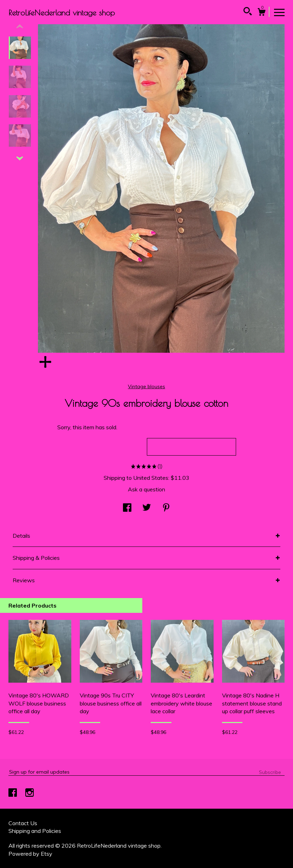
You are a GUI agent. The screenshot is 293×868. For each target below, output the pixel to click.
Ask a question (146, 489)
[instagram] (30, 793)
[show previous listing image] (20, 27)
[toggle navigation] (279, 12)
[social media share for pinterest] (166, 508)
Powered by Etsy (30, 854)
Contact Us (23, 823)
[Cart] (261, 13)
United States (151, 478)
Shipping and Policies (35, 831)
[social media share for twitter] (147, 508)
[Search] (248, 12)
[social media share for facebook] (127, 508)
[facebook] (13, 793)
